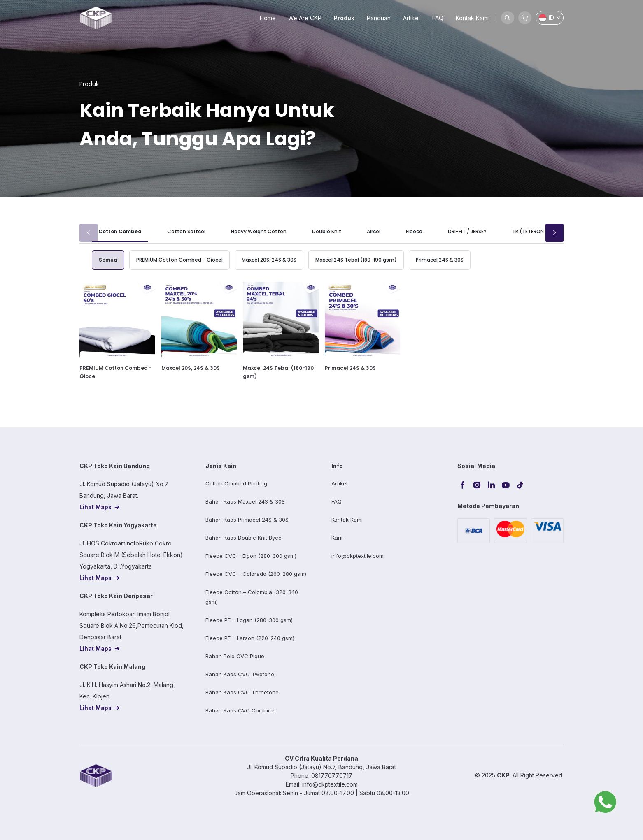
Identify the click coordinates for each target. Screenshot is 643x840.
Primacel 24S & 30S (440, 260)
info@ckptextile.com (358, 556)
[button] (554, 233)
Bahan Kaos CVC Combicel (241, 710)
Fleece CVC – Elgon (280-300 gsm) (251, 556)
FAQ (438, 18)
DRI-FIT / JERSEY (467, 231)
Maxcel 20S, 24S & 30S (269, 260)
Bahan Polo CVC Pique (235, 656)
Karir (337, 538)
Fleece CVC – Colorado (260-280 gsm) (256, 574)
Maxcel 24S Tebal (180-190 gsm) (356, 260)
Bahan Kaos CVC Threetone (242, 692)
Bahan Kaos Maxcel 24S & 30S (245, 501)
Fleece (414, 231)
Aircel (374, 231)
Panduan (379, 18)
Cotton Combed (120, 231)
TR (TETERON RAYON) (538, 231)
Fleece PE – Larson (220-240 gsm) (250, 638)
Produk (344, 18)
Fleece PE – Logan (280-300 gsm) (249, 620)
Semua (108, 260)
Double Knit (327, 231)
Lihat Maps (96, 507)
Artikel (411, 18)
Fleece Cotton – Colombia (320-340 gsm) (252, 597)
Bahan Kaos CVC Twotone (240, 674)
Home (268, 18)
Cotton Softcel (186, 231)
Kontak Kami (472, 18)
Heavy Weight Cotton (259, 231)
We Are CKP (305, 18)
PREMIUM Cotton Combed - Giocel (179, 260)
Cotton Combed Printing (236, 483)
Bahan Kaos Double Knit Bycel (244, 538)
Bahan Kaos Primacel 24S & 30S (247, 520)
